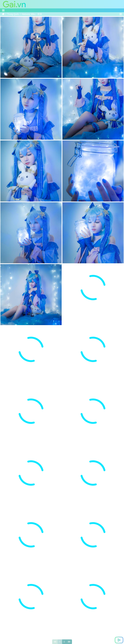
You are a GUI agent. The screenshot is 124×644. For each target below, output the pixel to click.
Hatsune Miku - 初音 (32, 14)
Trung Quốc (13, 14)
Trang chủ (3, 14)
